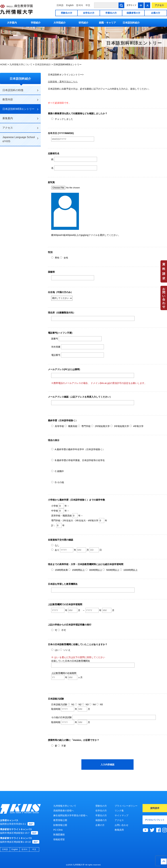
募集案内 (20, 118)
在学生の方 (89, 13)
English (70, 5)
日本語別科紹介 (131, 23)
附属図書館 (59, 835)
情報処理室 (59, 839)
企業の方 (156, 13)
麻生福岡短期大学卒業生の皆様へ (70, 815)
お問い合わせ (164, 298)
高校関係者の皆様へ (64, 811)
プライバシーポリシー (126, 806)
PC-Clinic (58, 830)
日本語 (60, 5)
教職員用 (119, 830)
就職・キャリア (107, 23)
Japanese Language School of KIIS (20, 139)
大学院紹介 (60, 23)
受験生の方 (67, 13)
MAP (31, 824)
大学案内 (12, 23)
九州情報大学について (65, 806)
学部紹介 (36, 23)
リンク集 (119, 811)
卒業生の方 (111, 13)
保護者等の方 (133, 13)
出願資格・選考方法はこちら (63, 82)
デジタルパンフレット (155, 820)
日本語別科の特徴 (20, 90)
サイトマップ (121, 815)
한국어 (80, 5)
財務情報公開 (60, 825)
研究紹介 (83, 23)
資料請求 (164, 271)
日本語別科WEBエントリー (20, 109)
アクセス (159, 5)
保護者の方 (101, 820)
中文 (88, 5)
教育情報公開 (60, 820)
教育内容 (20, 100)
